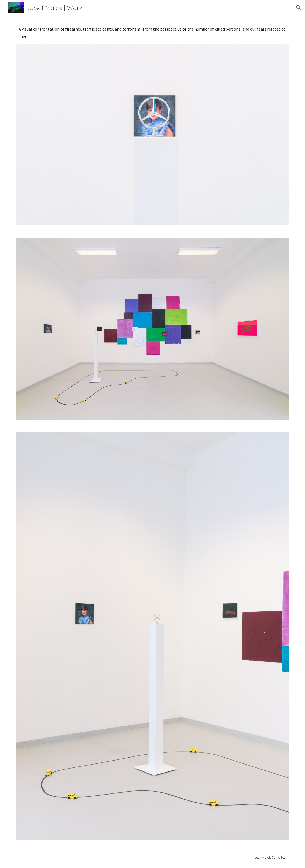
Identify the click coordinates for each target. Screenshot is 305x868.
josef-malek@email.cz (270, 857)
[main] (152, 33)
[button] (299, 8)
